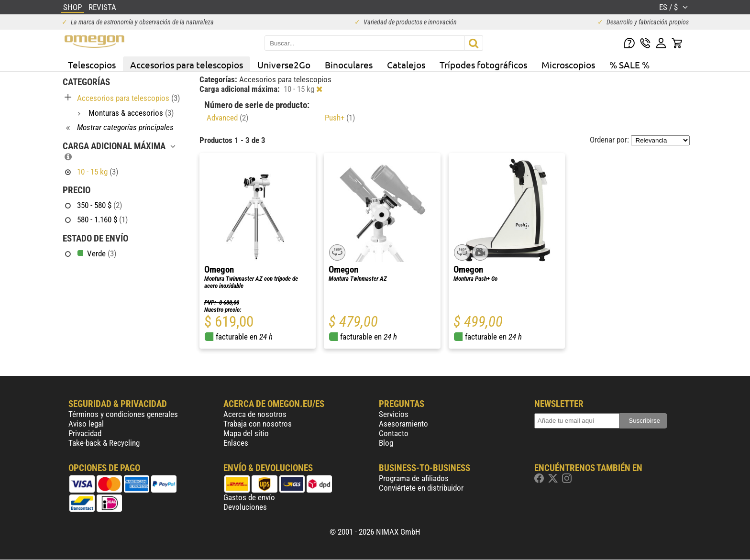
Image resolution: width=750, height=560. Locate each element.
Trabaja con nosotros (258, 424)
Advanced (227, 118)
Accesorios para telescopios (187, 65)
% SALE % (629, 65)
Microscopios (568, 65)
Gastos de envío (249, 497)
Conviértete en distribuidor (421, 488)
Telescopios (92, 65)
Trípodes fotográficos (483, 65)
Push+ (340, 118)
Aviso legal (86, 424)
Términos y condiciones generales (123, 414)
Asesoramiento (403, 424)
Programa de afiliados (414, 478)
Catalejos (406, 65)
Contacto (394, 433)
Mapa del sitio (246, 433)
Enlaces (236, 443)
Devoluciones (245, 507)
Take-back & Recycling (104, 443)
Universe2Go (284, 65)
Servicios (394, 414)
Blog (386, 443)
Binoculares (349, 65)
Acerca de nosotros (255, 414)
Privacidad (85, 433)
